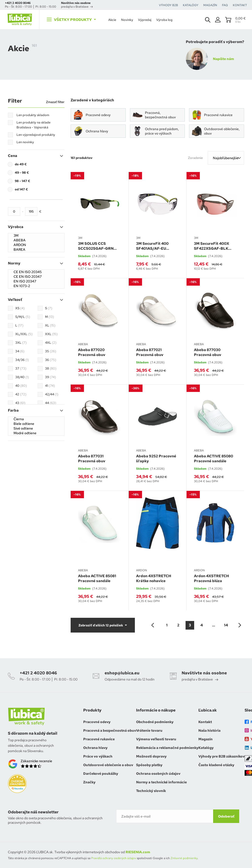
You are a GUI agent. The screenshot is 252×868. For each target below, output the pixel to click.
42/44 (52, 394)
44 (51, 403)
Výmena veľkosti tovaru (156, 739)
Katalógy (206, 748)
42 (21, 394)
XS (20, 308)
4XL (51, 343)
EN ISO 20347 (36, 281)
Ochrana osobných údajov (158, 774)
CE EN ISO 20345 (36, 272)
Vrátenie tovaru (149, 730)
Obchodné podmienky (155, 722)
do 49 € (21, 164)
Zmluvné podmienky (184, 858)
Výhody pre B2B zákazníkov (221, 756)
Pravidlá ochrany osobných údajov (114, 858)
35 (51, 351)
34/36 (22, 360)
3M (36, 236)
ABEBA (36, 240)
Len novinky (25, 142)
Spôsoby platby (149, 765)
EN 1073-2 (36, 286)
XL (50, 325)
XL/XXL (24, 334)
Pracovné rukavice (99, 739)
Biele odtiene (36, 424)
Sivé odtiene (36, 428)
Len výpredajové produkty (36, 135)
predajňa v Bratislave (77, 7)
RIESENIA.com (138, 852)
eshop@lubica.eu (122, 673)
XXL (51, 334)
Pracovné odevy (97, 722)
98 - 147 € (23, 181)
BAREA (36, 250)
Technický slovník (151, 791)
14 (226, 625)
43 (20, 403)
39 (50, 377)
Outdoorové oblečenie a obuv (108, 765)
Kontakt (205, 722)
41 (50, 386)
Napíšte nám (223, 59)
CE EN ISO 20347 (36, 277)
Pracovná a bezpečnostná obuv (110, 730)
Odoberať (226, 816)
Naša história (209, 730)
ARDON (36, 245)
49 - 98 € (22, 173)
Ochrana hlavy (95, 748)
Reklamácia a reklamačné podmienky (167, 748)
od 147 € (21, 189)
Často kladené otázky (216, 765)
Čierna (36, 419)
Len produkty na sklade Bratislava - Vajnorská (33, 125)
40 (21, 386)
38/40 (22, 377)
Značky (89, 782)
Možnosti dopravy (151, 756)
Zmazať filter (55, 102)
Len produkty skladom (33, 115)
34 (20, 351)
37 (21, 369)
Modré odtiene (36, 433)
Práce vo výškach (98, 756)
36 (51, 360)
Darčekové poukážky (101, 774)
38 (51, 369)
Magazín (205, 739)
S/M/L (23, 317)
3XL (21, 343)
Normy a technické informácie (161, 782)
